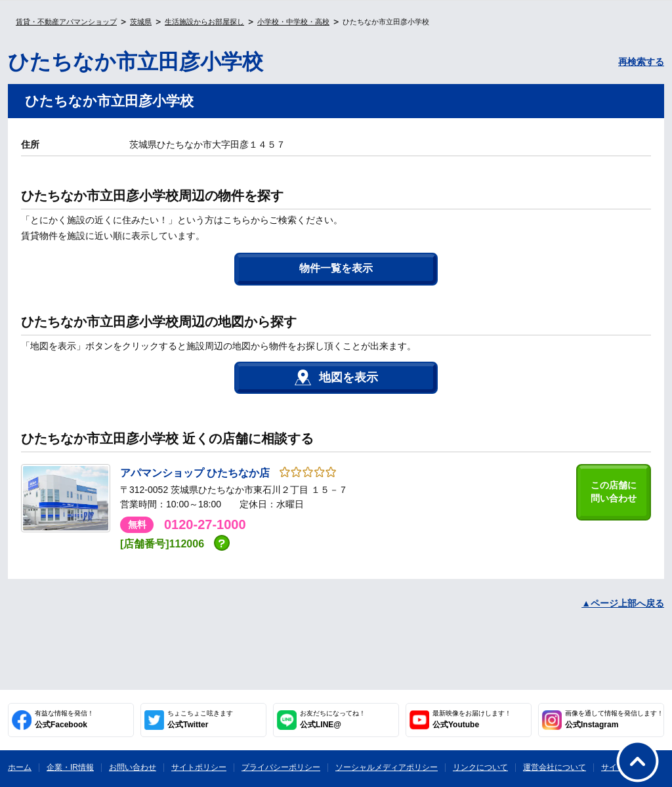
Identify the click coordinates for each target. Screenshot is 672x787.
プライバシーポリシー (281, 767)
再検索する (641, 62)
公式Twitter (200, 719)
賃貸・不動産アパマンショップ (66, 22)
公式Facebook (64, 719)
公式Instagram (614, 719)
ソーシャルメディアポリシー (387, 767)
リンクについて (480, 767)
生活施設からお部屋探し (204, 22)
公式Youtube (472, 719)
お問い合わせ (133, 767)
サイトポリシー (199, 767)
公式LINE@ (333, 719)
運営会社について (555, 767)
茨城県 (141, 22)
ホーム (20, 767)
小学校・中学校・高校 (293, 22)
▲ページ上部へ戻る (623, 603)
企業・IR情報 (70, 767)
